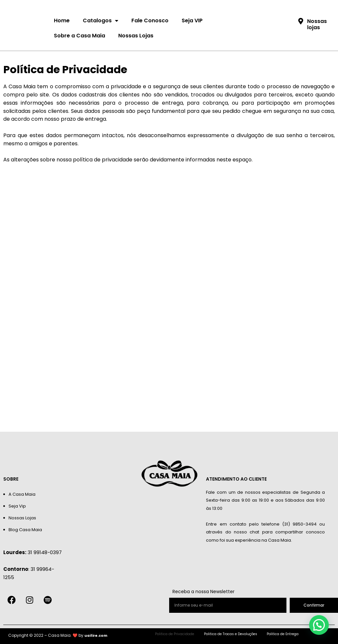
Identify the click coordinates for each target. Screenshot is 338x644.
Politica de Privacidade (164, 634)
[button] (319, 626)
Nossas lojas (317, 24)
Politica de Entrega (295, 634)
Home (62, 21)
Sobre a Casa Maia (79, 36)
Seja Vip (17, 506)
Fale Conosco (150, 21)
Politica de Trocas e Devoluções (231, 634)
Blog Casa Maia (25, 530)
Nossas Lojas (136, 36)
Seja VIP (192, 21)
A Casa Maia (22, 494)
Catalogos (101, 21)
